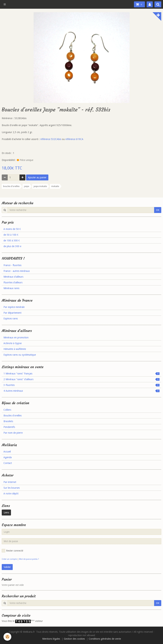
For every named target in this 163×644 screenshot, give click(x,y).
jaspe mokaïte (40, 186)
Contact (8, 463)
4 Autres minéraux (81, 391)
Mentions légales (51, 639)
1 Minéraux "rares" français (81, 374)
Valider (7, 567)
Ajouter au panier (37, 177)
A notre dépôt (11, 494)
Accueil (7, 452)
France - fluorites (12, 265)
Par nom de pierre (13, 433)
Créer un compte (9, 559)
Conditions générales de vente (105, 639)
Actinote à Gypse (13, 343)
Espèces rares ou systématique (20, 355)
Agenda (8, 457)
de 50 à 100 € (11, 235)
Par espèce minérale (14, 307)
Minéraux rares (11, 288)
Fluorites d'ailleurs (13, 282)
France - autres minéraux (17, 271)
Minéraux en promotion (16, 337)
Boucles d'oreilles (13, 416)
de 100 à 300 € (12, 240)
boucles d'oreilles (11, 186)
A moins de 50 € (12, 229)
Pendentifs (9, 427)
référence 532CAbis (51, 139)
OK (158, 210)
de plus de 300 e (12, 246)
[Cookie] (7, 637)
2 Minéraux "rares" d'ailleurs (81, 379)
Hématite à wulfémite (15, 349)
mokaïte (55, 186)
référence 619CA (74, 139)
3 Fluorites (81, 385)
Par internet (10, 482)
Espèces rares (11, 319)
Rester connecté (12, 551)
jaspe (27, 186)
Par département (12, 313)
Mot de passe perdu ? (29, 559)
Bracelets (8, 421)
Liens (6, 513)
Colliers (7, 410)
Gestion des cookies (74, 639)
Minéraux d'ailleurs (13, 277)
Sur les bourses (12, 488)
